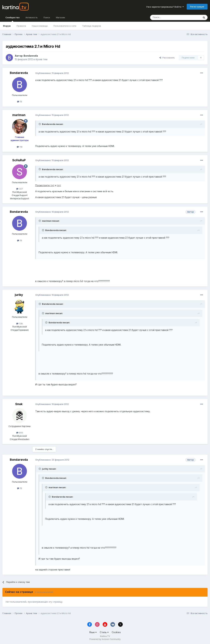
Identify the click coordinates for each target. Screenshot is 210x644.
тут (59, 185)
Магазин (60, 17)
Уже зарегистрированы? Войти (165, 7)
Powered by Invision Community (105, 639)
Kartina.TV (105, 636)
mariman (19, 115)
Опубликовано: (52, 73)
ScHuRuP (19, 160)
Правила (21, 26)
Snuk (19, 404)
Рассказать (167, 58)
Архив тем (41, 59)
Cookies (116, 632)
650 (20, 433)
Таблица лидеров (92, 26)
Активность (31, 17)
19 (20, 102)
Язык (93, 632)
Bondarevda (31, 56)
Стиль (104, 632)
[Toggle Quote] (40, 124)
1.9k (20, 323)
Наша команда (40, 26)
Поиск (47, 17)
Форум (7, 26)
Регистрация (197, 7)
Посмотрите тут (45, 185)
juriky (19, 295)
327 (20, 189)
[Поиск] (166, 17)
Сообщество (12, 19)
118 (20, 147)
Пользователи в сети (65, 26)
